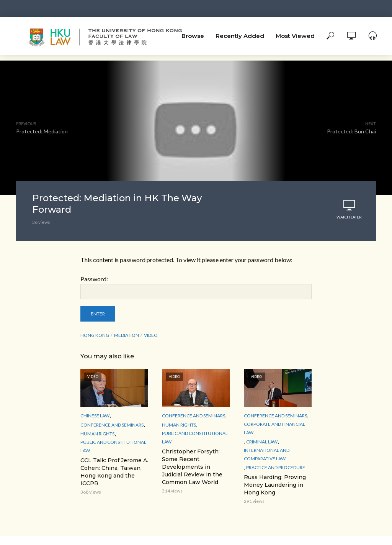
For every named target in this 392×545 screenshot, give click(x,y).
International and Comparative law (267, 454)
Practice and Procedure (276, 467)
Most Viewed (295, 36)
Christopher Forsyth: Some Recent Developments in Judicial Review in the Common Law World (192, 467)
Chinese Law (95, 416)
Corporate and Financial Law (274, 428)
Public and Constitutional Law (113, 446)
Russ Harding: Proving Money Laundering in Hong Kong (275, 485)
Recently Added (240, 36)
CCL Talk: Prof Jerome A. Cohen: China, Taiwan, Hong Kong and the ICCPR (114, 472)
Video (151, 335)
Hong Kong (95, 335)
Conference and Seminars (112, 425)
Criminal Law (262, 442)
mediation (127, 335)
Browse (193, 36)
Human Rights (97, 434)
